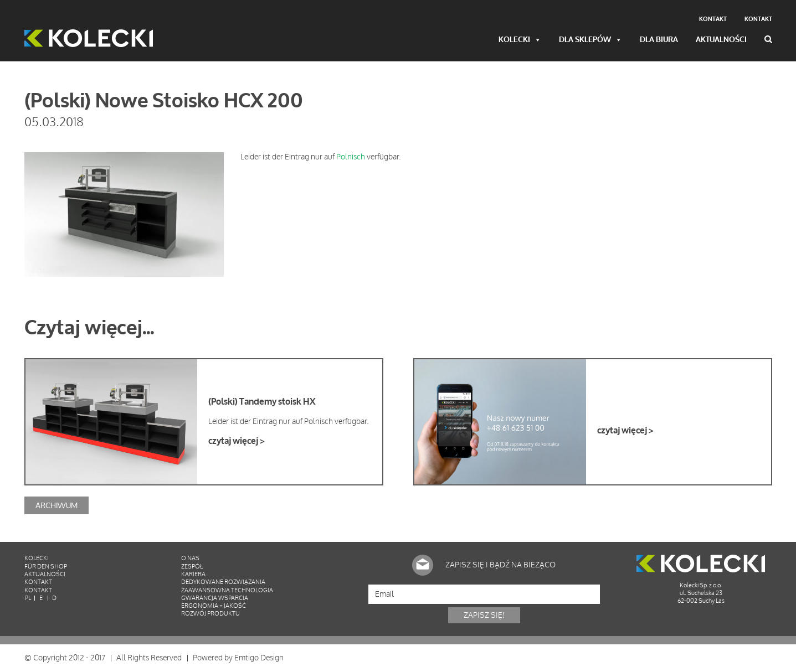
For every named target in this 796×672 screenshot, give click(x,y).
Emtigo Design (259, 658)
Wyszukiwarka (768, 39)
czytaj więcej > (236, 441)
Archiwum (57, 505)
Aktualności (721, 40)
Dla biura (659, 40)
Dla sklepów (590, 40)
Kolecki (520, 40)
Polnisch (351, 157)
